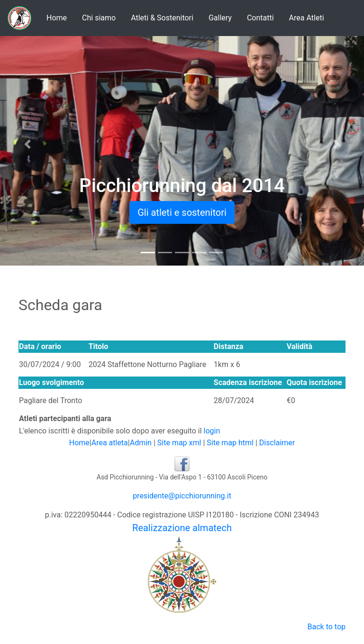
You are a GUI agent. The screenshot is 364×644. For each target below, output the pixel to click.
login (212, 431)
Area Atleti (307, 18)
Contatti (260, 18)
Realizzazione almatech (182, 528)
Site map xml (179, 443)
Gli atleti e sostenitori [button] (182, 212)
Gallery (220, 18)
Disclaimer (277, 443)
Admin (141, 443)
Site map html (230, 443)
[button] (27, 144)
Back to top (327, 627)
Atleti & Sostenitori (162, 18)
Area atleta (110, 443)
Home (57, 18)
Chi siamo (99, 18)
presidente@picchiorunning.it (182, 496)
